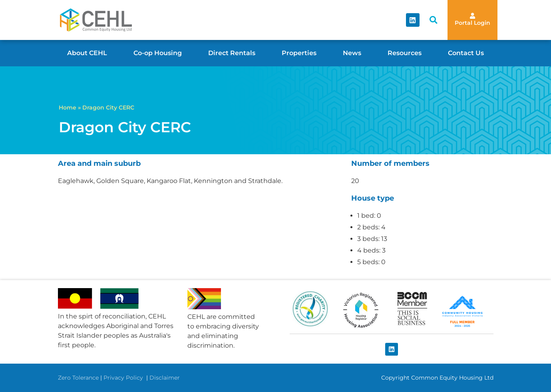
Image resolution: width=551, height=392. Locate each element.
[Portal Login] (472, 16)
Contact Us (466, 53)
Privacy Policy (124, 378)
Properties (299, 53)
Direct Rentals (232, 53)
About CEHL (87, 53)
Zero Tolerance (78, 378)
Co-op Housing (158, 53)
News (352, 53)
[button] (433, 20)
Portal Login (472, 23)
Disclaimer (165, 378)
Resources (405, 53)
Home (68, 107)
